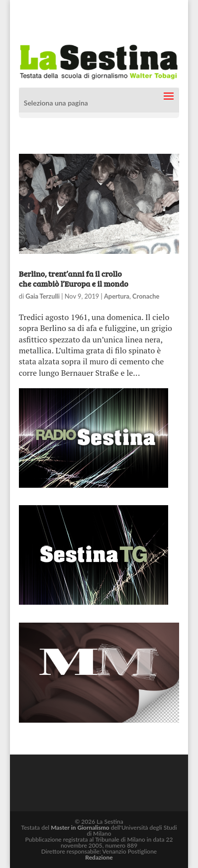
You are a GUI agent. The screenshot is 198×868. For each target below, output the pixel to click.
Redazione (99, 857)
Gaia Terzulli (43, 296)
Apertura (117, 296)
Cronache (146, 296)
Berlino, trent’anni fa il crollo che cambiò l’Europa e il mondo (74, 278)
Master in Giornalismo (80, 827)
